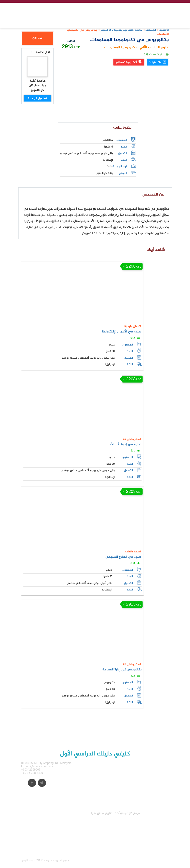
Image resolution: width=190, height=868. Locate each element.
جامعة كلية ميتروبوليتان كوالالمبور (121, 30)
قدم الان (37, 38)
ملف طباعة (158, 62)
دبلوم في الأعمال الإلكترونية (122, 332)
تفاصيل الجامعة (37, 98)
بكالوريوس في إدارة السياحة (122, 670)
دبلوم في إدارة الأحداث (126, 444)
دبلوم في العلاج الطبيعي (124, 557)
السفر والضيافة (132, 439)
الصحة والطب (133, 552)
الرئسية (164, 30)
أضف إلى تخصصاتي (129, 62)
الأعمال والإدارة (133, 326)
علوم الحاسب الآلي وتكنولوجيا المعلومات (137, 47)
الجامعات (151, 30)
